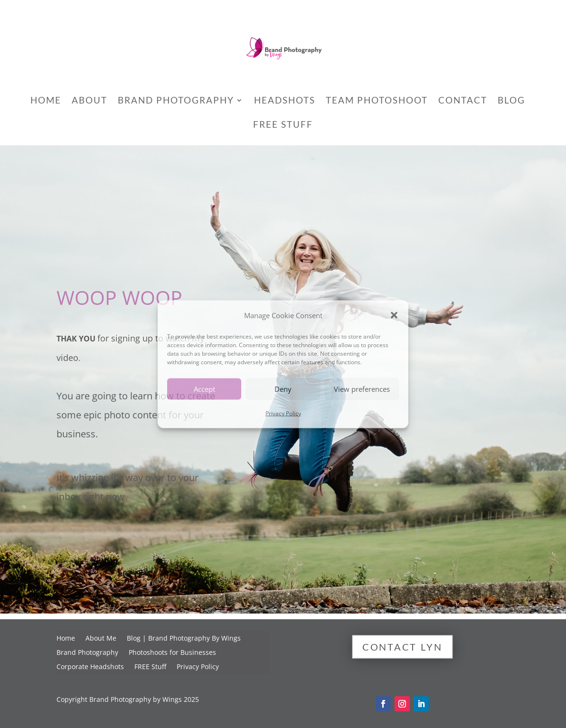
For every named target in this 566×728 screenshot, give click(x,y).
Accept (204, 389)
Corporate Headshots (90, 667)
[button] (394, 315)
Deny (283, 389)
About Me (101, 639)
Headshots (285, 101)
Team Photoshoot (377, 101)
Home (46, 101)
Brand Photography (176, 101)
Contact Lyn (402, 647)
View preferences (362, 389)
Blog (511, 101)
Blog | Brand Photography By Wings (184, 639)
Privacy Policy (283, 413)
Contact (463, 101)
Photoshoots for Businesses (172, 653)
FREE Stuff (283, 125)
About (90, 101)
